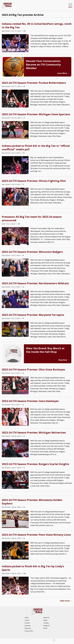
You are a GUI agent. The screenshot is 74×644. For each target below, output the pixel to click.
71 (24, 153)
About (27, 618)
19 (19, 224)
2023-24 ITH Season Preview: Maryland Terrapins (33, 315)
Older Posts (66, 601)
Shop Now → (64, 360)
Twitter (45, 620)
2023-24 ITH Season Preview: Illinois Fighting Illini (34, 181)
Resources (28, 628)
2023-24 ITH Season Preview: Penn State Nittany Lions (36, 535)
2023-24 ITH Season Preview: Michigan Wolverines (34, 432)
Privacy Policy (29, 631)
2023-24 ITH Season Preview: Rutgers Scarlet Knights (35, 464)
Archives (27, 623)
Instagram (46, 626)
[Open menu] (70, 5)
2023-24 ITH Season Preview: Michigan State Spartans (36, 114)
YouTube (46, 623)
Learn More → (63, 73)
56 (25, 573)
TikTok (45, 628)
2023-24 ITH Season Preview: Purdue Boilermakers (34, 83)
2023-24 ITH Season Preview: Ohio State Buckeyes (33, 369)
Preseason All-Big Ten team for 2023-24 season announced (32, 218)
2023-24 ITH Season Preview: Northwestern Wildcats (35, 283)
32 (25, 31)
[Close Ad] (54, 640)
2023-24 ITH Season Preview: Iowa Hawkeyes (30, 401)
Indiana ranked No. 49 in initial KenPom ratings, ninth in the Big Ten (37, 26)
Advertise (28, 626)
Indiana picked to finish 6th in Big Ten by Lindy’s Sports (33, 568)
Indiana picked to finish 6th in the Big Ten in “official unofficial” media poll (36, 147)
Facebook (46, 618)
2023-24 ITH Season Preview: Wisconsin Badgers (32, 252)
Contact (27, 620)
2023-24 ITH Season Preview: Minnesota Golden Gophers (32, 502)
